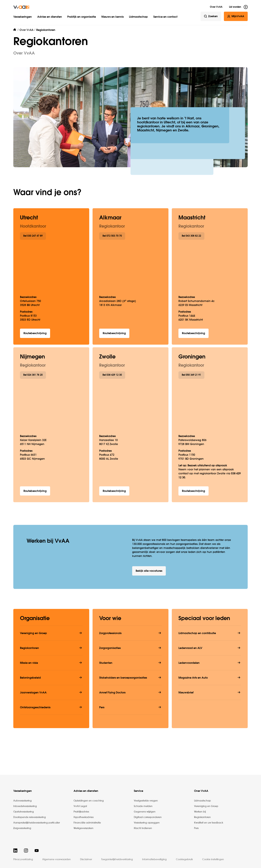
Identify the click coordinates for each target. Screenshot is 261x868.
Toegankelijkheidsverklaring (117, 859)
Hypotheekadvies (84, 817)
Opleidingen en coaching (89, 801)
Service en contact (165, 17)
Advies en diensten (50, 17)
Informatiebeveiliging (154, 859)
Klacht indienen (143, 828)
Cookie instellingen (213, 859)
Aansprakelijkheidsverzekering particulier (37, 823)
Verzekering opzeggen (147, 823)
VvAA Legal (80, 806)
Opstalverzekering (24, 812)
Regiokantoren (202, 817)
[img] (21, 7)
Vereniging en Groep (206, 806)
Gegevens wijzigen (145, 812)
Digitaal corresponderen (148, 817)
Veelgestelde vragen (146, 801)
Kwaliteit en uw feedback (209, 823)
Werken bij (200, 812)
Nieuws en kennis (113, 17)
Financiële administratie (87, 823)
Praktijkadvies (81, 812)
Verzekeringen (23, 17)
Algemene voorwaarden (57, 859)
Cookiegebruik (184, 859)
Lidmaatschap (138, 17)
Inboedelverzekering (25, 806)
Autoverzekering (22, 801)
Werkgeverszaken (83, 828)
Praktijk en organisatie (82, 17)
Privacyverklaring (23, 859)
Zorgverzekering (22, 828)
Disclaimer (86, 859)
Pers (196, 828)
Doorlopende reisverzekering (30, 817)
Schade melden (143, 806)
